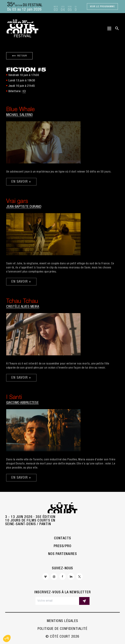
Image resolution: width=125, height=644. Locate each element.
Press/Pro (63, 546)
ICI (24, 91)
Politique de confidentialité (62, 629)
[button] (7, 638)
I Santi (14, 398)
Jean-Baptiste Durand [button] (24, 207)
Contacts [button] (63, 538)
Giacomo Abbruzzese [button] (22, 403)
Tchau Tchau (22, 302)
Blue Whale (20, 110)
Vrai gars (17, 202)
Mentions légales (63, 621)
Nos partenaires (63, 554)
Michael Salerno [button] (20, 115)
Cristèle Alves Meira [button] (23, 307)
